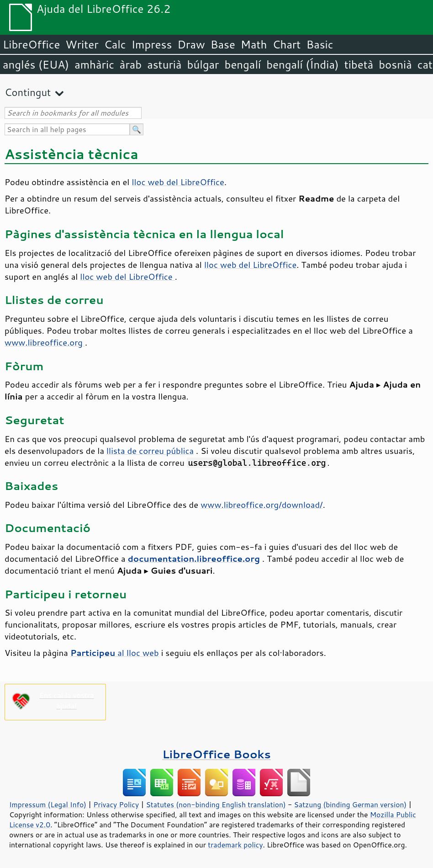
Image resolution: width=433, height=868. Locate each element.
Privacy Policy (116, 804)
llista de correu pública (150, 451)
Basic (319, 44)
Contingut (28, 92)
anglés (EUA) (36, 64)
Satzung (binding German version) (351, 804)
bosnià (395, 64)
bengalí (243, 64)
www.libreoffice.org (45, 342)
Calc (115, 44)
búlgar (203, 64)
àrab (131, 64)
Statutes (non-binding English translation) (216, 804)
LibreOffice (31, 44)
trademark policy (235, 845)
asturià (164, 64)
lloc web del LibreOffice (178, 182)
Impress (152, 44)
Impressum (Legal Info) (48, 804)
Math (254, 44)
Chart (286, 44)
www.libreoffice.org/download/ (261, 505)
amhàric (94, 64)
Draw (191, 44)
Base (223, 44)
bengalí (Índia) (303, 64)
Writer (82, 44)
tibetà (359, 64)
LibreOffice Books (216, 754)
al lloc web (115, 653)
